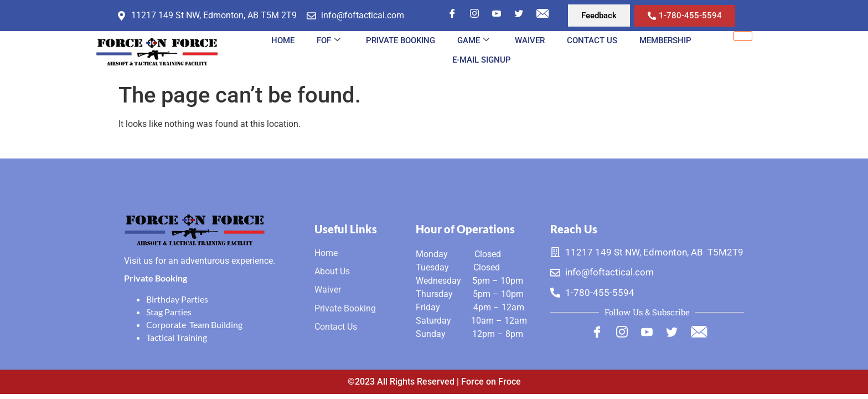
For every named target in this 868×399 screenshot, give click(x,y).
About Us (332, 271)
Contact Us (592, 40)
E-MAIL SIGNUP (482, 60)
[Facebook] (452, 15)
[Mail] (542, 15)
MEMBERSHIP (665, 40)
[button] (599, 16)
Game (473, 40)
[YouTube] (497, 15)
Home (283, 40)
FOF (329, 40)
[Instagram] (474, 15)
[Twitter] (519, 15)
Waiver (530, 40)
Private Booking (401, 40)
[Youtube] (647, 334)
